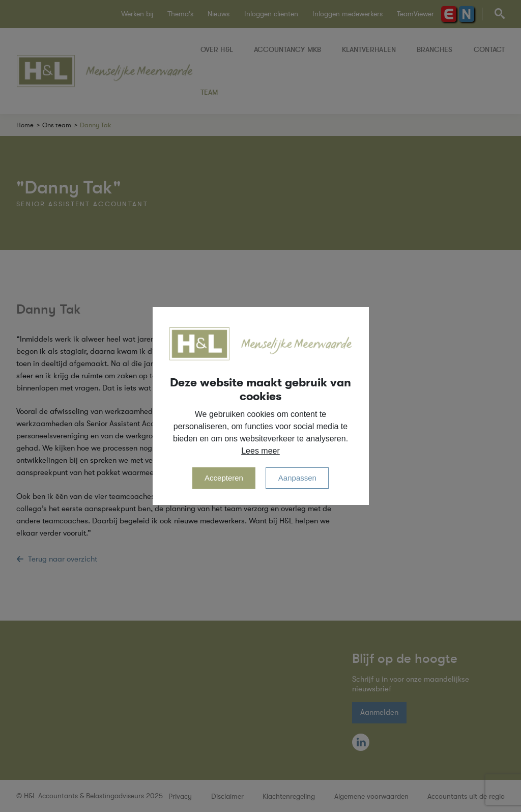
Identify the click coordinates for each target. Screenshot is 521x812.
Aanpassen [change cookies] (297, 478)
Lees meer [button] (260, 451)
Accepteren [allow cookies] (224, 478)
